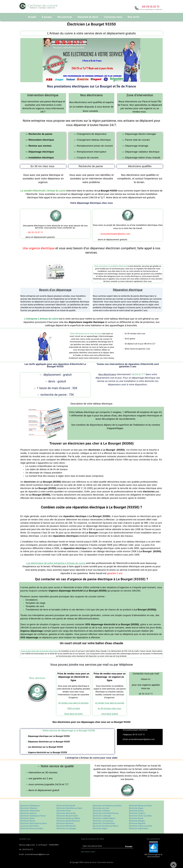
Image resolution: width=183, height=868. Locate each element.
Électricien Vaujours (29, 813)
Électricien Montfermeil (66, 826)
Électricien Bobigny (137, 821)
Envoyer (129, 847)
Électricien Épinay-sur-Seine (140, 806)
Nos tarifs (134, 17)
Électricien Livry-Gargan (66, 828)
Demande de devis (88, 17)
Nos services (65, 17)
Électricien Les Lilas (101, 808)
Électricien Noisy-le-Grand (67, 816)
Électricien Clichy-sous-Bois (140, 816)
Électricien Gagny (100, 828)
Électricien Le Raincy (101, 811)
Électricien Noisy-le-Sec (66, 813)
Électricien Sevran (28, 821)
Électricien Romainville (66, 806)
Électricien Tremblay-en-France (33, 816)
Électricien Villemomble (30, 811)
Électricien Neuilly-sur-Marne (68, 818)
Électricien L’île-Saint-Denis (104, 823)
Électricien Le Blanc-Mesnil (104, 818)
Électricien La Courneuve (103, 821)
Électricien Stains (27, 818)
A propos (47, 17)
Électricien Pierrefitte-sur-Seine (69, 808)
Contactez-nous (113, 17)
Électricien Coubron (137, 813)
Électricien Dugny (136, 808)
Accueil (32, 17)
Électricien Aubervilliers (139, 828)
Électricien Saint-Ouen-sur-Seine (33, 823)
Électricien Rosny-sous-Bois (32, 828)
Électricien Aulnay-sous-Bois (141, 826)
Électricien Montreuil (65, 823)
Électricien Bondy (136, 818)
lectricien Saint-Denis (30, 826)
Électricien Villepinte (29, 808)
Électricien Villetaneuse (30, 806)
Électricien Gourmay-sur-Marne (106, 826)
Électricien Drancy (136, 811)
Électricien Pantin (64, 811)
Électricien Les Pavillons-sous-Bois (107, 806)
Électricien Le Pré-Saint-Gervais (106, 813)
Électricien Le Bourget (102, 816)
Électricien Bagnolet (137, 823)
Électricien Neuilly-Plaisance (68, 821)
